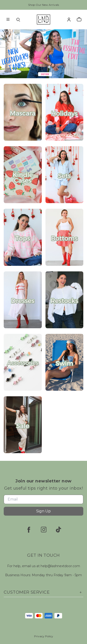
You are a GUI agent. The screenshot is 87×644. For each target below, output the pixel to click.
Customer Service (43, 592)
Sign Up (43, 511)
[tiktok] (58, 530)
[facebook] (29, 530)
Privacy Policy (44, 636)
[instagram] (44, 530)
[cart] (79, 20)
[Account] (69, 20)
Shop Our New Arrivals (43, 5)
